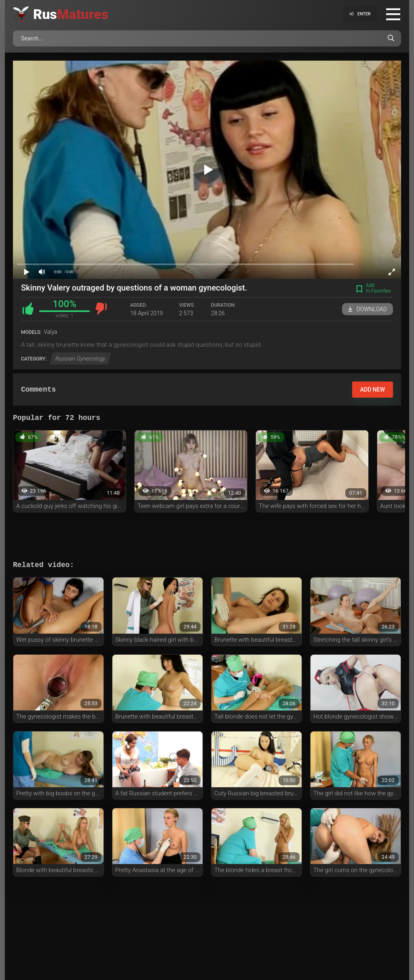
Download (368, 309)
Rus (71, 14)
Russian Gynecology (80, 358)
